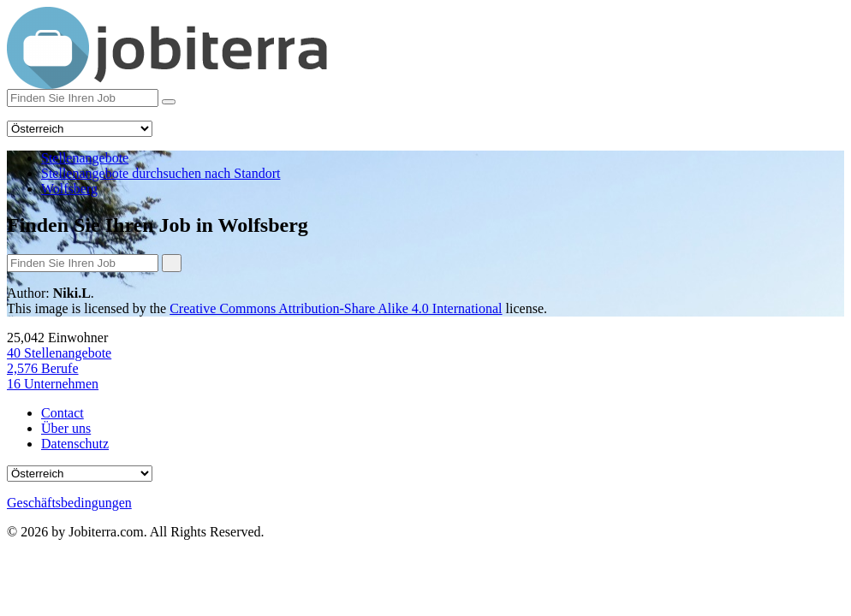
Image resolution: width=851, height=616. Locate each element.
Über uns (66, 428)
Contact (62, 413)
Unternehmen (53, 384)
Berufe (43, 368)
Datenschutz (75, 444)
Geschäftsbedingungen (69, 503)
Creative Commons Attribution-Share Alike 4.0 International (336, 308)
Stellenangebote (59, 353)
